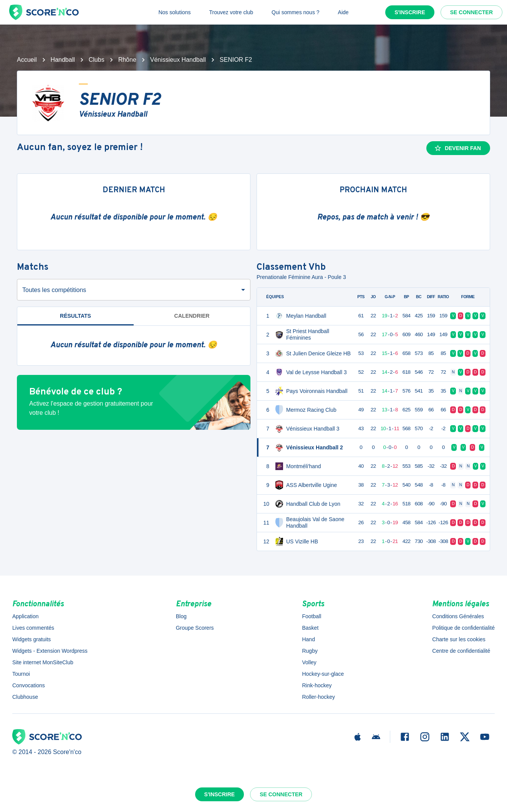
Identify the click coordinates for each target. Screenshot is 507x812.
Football (311, 616)
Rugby (310, 651)
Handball (63, 60)
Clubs (97, 60)
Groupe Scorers (195, 628)
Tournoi (21, 674)
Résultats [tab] (75, 316)
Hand (308, 639)
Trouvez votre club (231, 12)
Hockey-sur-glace (323, 674)
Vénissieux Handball (178, 60)
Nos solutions (174, 12)
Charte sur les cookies (459, 639)
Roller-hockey (318, 697)
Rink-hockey (317, 685)
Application (26, 616)
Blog (181, 616)
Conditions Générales (458, 616)
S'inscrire (410, 12)
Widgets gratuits (31, 639)
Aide (343, 12)
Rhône (127, 60)
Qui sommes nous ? (296, 12)
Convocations (29, 685)
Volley (309, 662)
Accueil (27, 60)
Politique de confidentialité (463, 628)
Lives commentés (33, 628)
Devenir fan (457, 148)
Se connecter (471, 12)
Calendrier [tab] (192, 316)
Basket (310, 628)
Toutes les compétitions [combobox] (54, 290)
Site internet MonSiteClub (43, 662)
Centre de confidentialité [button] (461, 651)
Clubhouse (25, 697)
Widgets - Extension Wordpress (50, 651)
